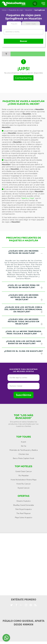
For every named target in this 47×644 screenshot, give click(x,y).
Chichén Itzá (24, 454)
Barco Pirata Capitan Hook (23, 458)
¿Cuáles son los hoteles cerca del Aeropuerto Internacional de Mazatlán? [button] (24, 310)
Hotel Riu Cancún (23, 484)
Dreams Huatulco (24, 501)
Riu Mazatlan (24, 476)
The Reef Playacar (23, 513)
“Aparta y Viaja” (28, 198)
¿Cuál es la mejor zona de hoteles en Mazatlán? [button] (25, 287)
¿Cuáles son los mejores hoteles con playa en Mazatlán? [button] (26, 298)
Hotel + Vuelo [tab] (31, 24)
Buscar (24, 41)
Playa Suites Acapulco (24, 518)
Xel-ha (23, 446)
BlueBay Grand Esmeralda (23, 505)
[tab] (23, 252)
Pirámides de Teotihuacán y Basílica (24, 450)
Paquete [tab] (14, 24)
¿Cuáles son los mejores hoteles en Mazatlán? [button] (26, 252)
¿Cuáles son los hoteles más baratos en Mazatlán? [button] (25, 343)
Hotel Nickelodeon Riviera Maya (23, 480)
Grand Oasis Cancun (24, 471)
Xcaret (23, 442)
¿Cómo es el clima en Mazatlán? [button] (24, 353)
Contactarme (23, 78)
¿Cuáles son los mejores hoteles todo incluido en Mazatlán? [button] (26, 322)
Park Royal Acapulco (24, 509)
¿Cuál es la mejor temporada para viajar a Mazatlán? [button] (24, 333)
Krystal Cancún (24, 488)
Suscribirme (24, 395)
